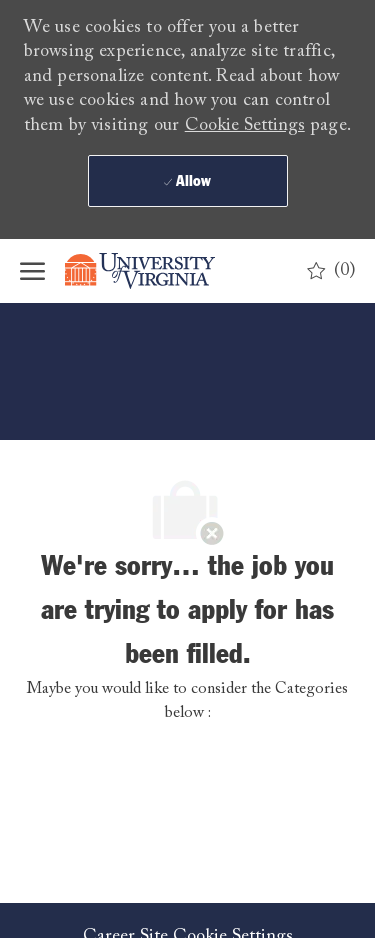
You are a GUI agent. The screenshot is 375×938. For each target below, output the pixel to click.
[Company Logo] (155, 271)
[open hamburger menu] (32, 271)
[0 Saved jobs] (331, 271)
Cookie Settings (245, 126)
